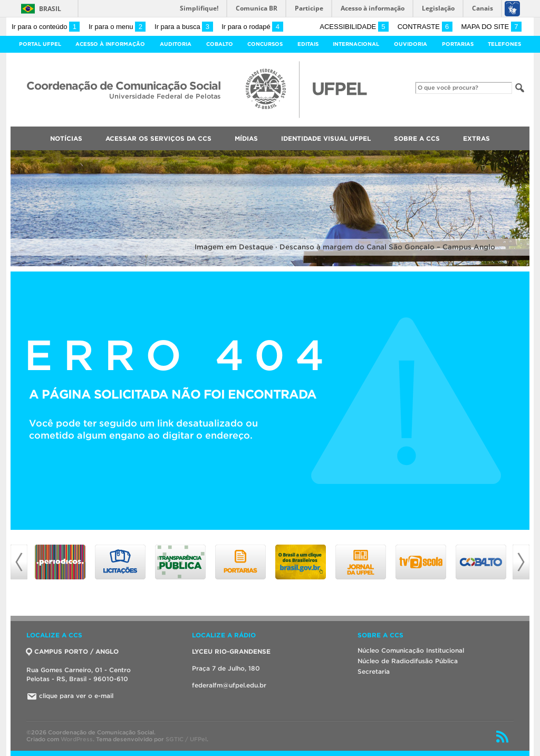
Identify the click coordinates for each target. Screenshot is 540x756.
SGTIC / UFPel (186, 739)
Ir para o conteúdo (46, 27)
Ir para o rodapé (252, 27)
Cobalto (220, 44)
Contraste (425, 27)
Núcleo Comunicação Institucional (411, 650)
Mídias (246, 138)
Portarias (458, 44)
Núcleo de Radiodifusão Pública (408, 661)
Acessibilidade (354, 27)
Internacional (356, 44)
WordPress (77, 739)
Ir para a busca (184, 27)
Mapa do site (491, 27)
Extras (476, 138)
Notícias (66, 138)
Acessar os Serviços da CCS (158, 138)
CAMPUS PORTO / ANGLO (73, 651)
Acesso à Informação (110, 44)
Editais (308, 44)
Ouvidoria (411, 44)
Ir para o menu (117, 27)
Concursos (265, 44)
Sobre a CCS (417, 138)
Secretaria (374, 671)
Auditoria (176, 44)
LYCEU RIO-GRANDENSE (231, 651)
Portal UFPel (40, 44)
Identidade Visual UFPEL (326, 138)
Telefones (504, 44)
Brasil (50, 9)
